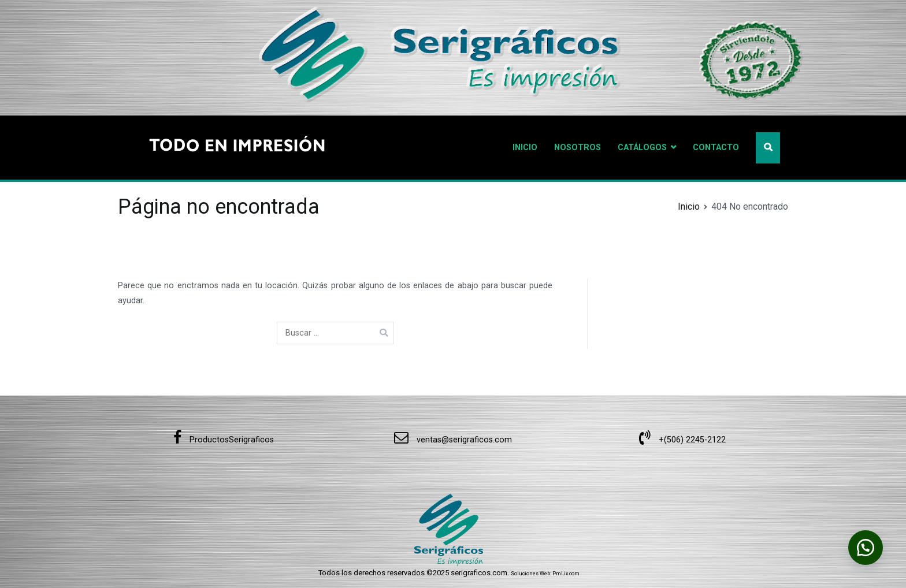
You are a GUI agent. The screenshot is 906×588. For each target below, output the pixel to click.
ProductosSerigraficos (224, 440)
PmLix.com (566, 574)
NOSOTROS (578, 148)
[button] (866, 548)
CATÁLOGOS (642, 148)
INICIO (525, 148)
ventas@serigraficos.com (453, 440)
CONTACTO (716, 148)
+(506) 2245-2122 (682, 440)
